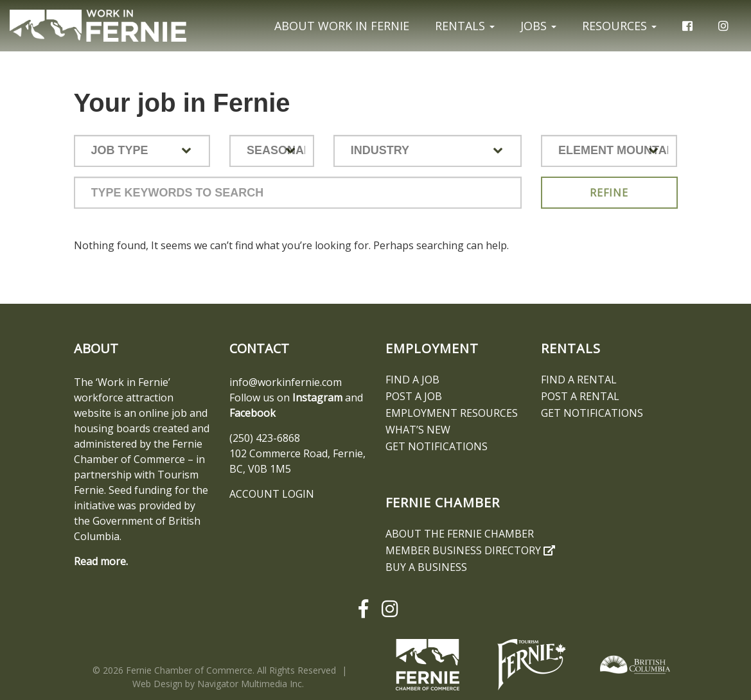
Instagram (317, 398)
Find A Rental (579, 380)
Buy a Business (426, 567)
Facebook (252, 413)
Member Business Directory (470, 550)
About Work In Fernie (342, 26)
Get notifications (437, 446)
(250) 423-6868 (265, 438)
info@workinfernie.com (286, 382)
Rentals (465, 26)
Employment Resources (452, 413)
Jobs (538, 26)
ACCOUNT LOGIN (272, 494)
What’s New (418, 430)
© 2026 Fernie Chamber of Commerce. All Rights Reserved (214, 670)
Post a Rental (580, 396)
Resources (619, 26)
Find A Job (412, 380)
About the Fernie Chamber (460, 534)
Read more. (101, 561)
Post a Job (414, 396)
